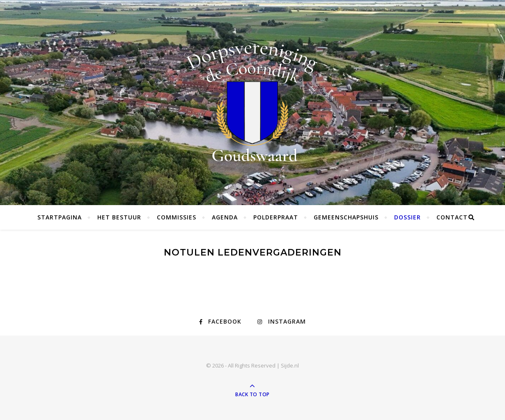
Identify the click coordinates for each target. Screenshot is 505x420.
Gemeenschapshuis (346, 217)
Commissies (177, 217)
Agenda (225, 217)
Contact (452, 217)
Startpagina (60, 217)
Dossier (407, 217)
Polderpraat (276, 217)
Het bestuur (119, 217)
